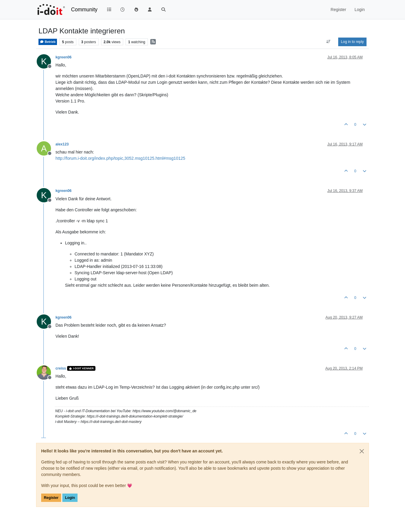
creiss (61, 368)
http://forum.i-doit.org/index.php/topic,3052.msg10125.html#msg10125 (120, 158)
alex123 (62, 144)
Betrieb (48, 42)
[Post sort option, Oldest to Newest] (329, 42)
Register (51, 498)
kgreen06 (64, 57)
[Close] (362, 451)
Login (70, 498)
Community (84, 10)
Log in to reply (352, 42)
